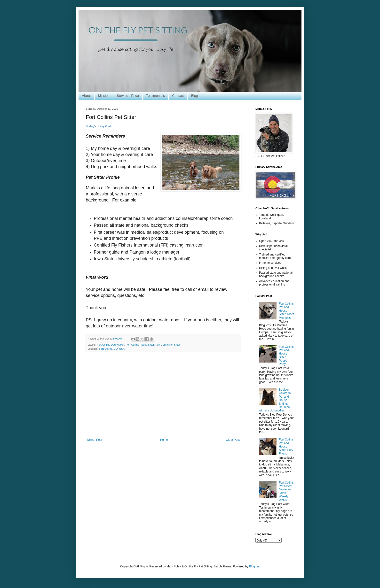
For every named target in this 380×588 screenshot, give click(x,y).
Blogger (254, 566)
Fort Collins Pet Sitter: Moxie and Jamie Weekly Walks (286, 491)
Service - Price (128, 96)
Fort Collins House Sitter (140, 345)
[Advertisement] (163, 398)
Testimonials (155, 96)
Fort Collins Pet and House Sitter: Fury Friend (286, 447)
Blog (194, 96)
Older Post (233, 440)
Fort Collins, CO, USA (112, 349)
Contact (178, 96)
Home (164, 440)
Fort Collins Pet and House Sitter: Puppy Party (286, 356)
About (86, 96)
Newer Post (95, 440)
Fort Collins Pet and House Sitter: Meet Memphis (286, 311)
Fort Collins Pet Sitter (168, 345)
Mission (104, 96)
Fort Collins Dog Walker (111, 345)
